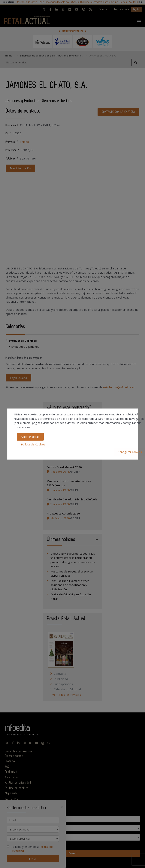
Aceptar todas (30, 437)
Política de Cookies (33, 444)
